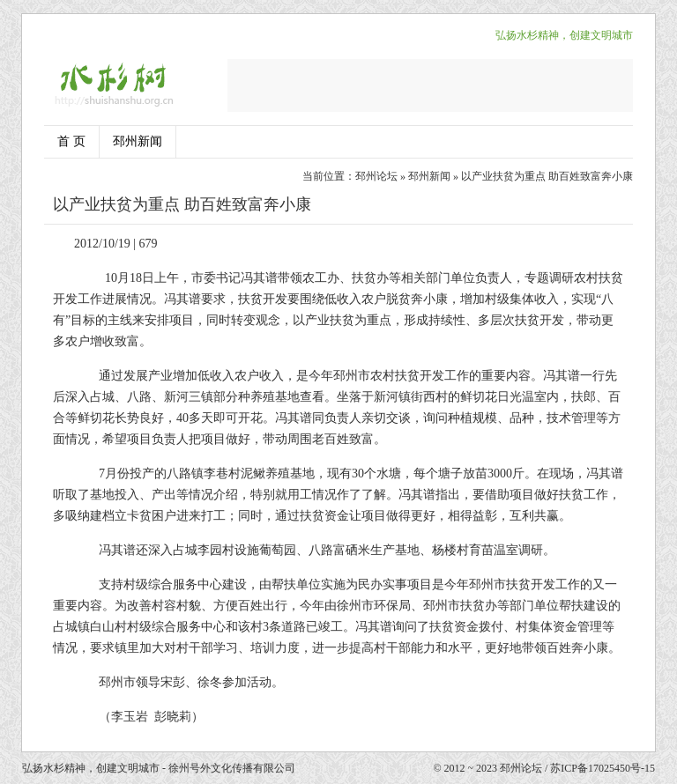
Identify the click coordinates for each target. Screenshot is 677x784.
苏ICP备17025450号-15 (603, 768)
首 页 (71, 141)
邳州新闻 (138, 141)
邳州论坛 (376, 176)
